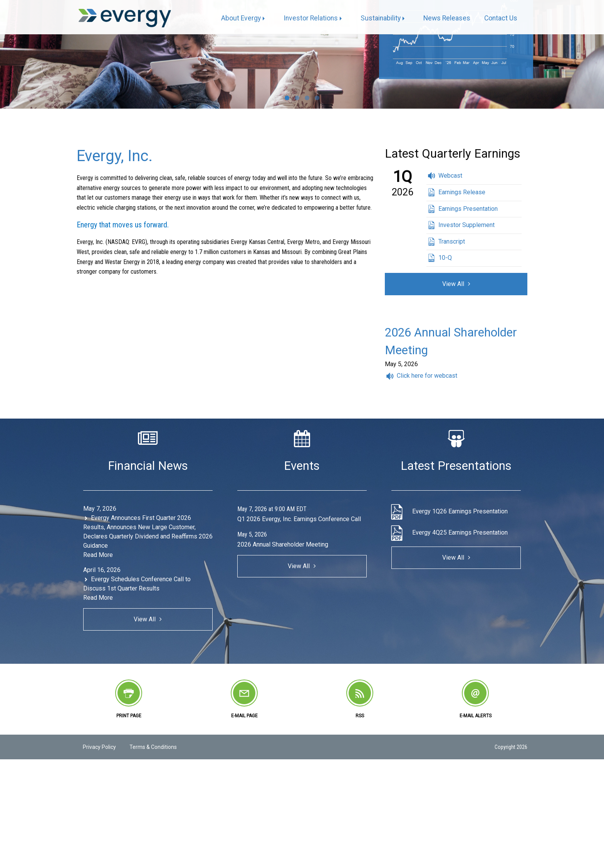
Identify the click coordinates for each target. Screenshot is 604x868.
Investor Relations (311, 18)
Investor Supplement (466, 225)
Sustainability (381, 18)
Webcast (450, 176)
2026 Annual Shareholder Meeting (283, 544)
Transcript (452, 241)
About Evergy (241, 18)
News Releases (447, 18)
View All (453, 284)
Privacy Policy (99, 747)
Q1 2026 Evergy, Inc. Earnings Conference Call (299, 519)
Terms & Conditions (153, 747)
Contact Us (501, 18)
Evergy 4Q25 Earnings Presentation (460, 532)
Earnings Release (462, 192)
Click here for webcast (427, 376)
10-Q (445, 258)
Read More (98, 555)
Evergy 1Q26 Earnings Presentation (460, 511)
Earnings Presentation (468, 209)
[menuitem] (245, 19)
